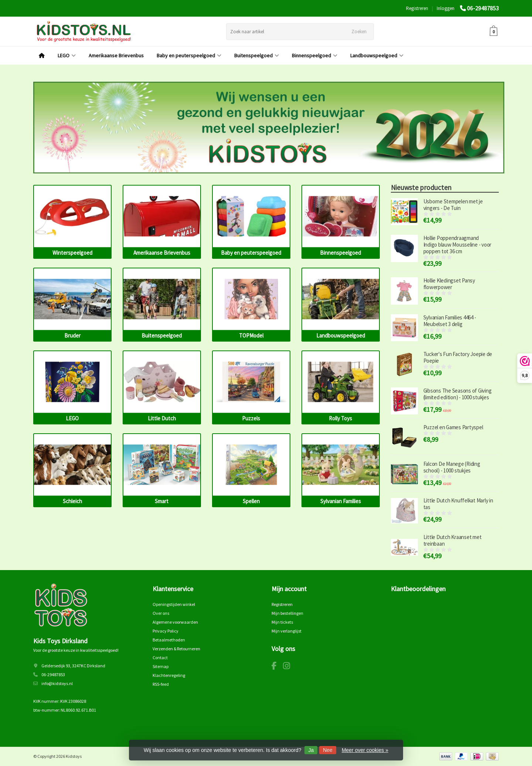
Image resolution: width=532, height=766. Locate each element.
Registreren (417, 8)
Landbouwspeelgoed (377, 55)
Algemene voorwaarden (175, 622)
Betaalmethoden (169, 640)
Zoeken (359, 32)
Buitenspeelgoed (257, 55)
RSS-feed (161, 684)
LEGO (67, 55)
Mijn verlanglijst (287, 631)
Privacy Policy (166, 631)
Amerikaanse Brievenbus (116, 55)
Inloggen (446, 8)
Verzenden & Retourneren (176, 649)
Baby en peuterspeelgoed (189, 55)
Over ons (161, 613)
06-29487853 (483, 8)
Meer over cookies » (365, 750)
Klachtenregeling (169, 675)
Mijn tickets (282, 622)
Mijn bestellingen (287, 613)
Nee (328, 750)
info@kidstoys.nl (57, 683)
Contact (160, 657)
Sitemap (161, 666)
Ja (311, 750)
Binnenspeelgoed (315, 55)
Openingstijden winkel (174, 604)
